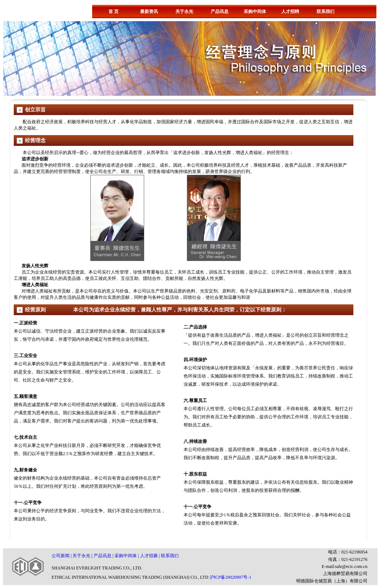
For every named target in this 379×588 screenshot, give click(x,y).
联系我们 (325, 12)
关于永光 (184, 12)
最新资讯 (149, 12)
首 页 (114, 12)
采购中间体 (255, 12)
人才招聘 (290, 12)
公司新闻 (61, 556)
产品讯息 (220, 12)
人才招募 (149, 556)
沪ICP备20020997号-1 (231, 577)
